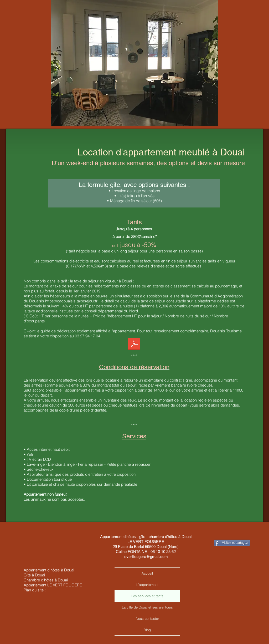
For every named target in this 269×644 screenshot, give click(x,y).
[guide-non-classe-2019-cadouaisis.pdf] (134, 344)
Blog (147, 630)
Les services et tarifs (147, 596)
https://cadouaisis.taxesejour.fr (71, 301)
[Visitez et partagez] (232, 543)
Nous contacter (147, 618)
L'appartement (147, 585)
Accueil (147, 573)
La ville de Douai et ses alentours (147, 607)
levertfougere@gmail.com (146, 557)
